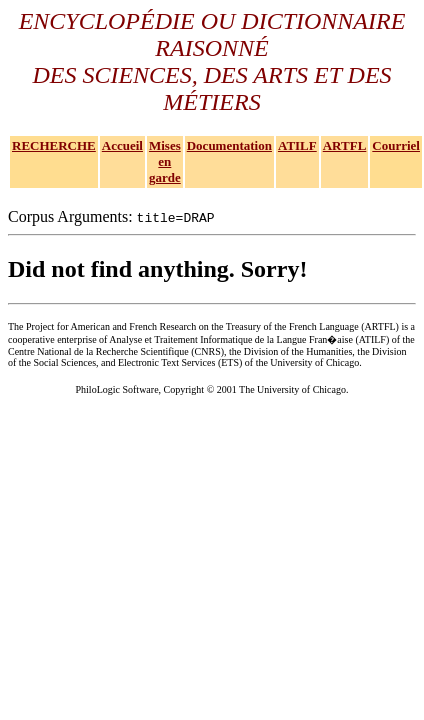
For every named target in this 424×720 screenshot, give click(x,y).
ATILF (297, 145)
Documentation (229, 145)
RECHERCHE (54, 145)
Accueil (122, 145)
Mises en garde (165, 161)
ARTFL (345, 145)
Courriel (396, 145)
